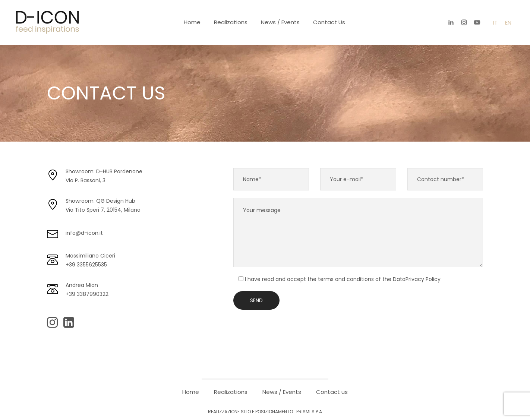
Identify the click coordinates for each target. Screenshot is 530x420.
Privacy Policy (423, 279)
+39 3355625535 (86, 265)
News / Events (280, 22)
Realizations (231, 22)
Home (192, 22)
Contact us (329, 22)
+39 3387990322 (87, 294)
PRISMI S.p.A (309, 412)
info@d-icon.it (84, 233)
